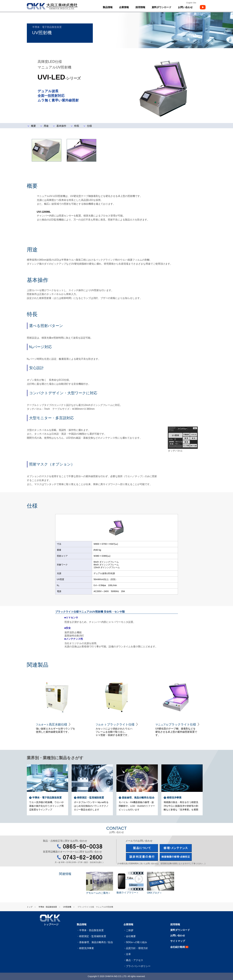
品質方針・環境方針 (137, 948)
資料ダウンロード (162, 7)
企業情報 (128, 924)
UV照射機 (67, 907)
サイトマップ (178, 941)
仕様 (89, 126)
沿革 (128, 954)
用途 (46, 126)
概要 (33, 126)
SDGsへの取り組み (137, 942)
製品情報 (82, 924)
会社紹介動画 (180, 947)
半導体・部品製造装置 (48, 907)
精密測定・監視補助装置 (93, 936)
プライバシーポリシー (138, 966)
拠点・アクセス (135, 960)
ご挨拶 (130, 930)
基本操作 (61, 126)
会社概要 (131, 936)
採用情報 (140, 7)
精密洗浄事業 (87, 948)
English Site (191, 3)
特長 (77, 126)
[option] (57, 703)
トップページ (51, 924)
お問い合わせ (178, 935)
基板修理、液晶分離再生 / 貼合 (96, 942)
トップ (30, 907)
